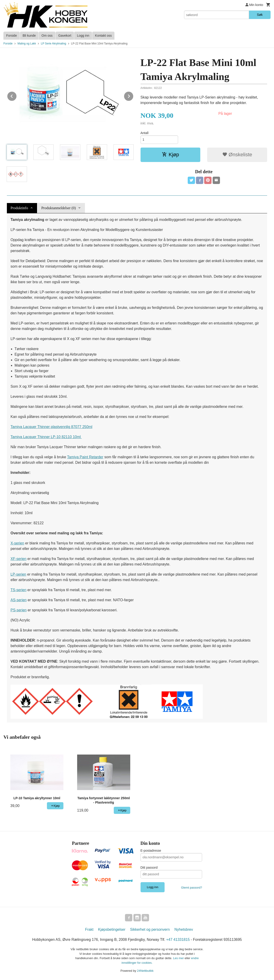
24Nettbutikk (145, 971)
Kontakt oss (103, 36)
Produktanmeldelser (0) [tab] (58, 208)
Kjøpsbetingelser (112, 929)
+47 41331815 (178, 940)
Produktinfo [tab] (19, 208)
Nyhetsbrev (184, 929)
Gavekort (65, 36)
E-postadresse (151, 851)
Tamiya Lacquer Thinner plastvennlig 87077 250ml (51, 427)
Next (133, 95)
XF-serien (18, 559)
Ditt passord (149, 867)
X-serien (17, 543)
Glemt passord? (192, 888)
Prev (17, 95)
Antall (145, 133)
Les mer (179, 958)
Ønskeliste (237, 155)
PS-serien (19, 610)
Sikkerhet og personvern (150, 929)
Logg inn (83, 36)
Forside (12, 36)
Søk (260, 15)
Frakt (89, 929)
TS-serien (18, 590)
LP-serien (18, 574)
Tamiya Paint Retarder (85, 457)
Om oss (47, 36)
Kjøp (170, 155)
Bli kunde (29, 36)
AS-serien (19, 600)
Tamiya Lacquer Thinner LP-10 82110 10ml (46, 437)
